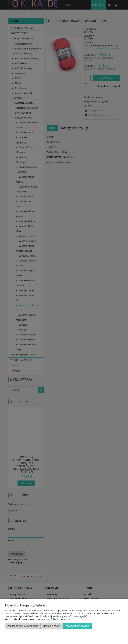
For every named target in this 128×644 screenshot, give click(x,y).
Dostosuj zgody (52, 626)
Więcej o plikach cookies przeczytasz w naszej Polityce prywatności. (38, 619)
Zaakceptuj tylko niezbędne (23, 626)
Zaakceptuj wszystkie (78, 626)
